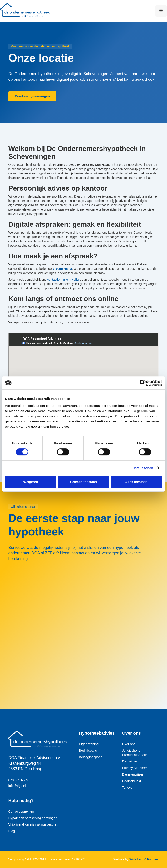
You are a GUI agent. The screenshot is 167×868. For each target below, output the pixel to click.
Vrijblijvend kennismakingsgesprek (33, 824)
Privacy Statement (135, 768)
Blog (12, 831)
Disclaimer (130, 761)
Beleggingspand (91, 757)
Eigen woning (89, 744)
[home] (27, 11)
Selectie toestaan (84, 482)
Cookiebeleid (131, 781)
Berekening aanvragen (32, 96)
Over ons (129, 744)
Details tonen (143, 468)
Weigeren (31, 482)
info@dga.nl (17, 786)
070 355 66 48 (19, 780)
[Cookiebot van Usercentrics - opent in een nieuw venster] (143, 383)
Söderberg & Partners (143, 859)
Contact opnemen (21, 811)
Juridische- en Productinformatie (135, 753)
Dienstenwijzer (133, 774)
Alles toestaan (136, 482)
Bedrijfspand (88, 750)
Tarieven (128, 787)
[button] (161, 11)
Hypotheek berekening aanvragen (33, 818)
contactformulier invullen (64, 280)
